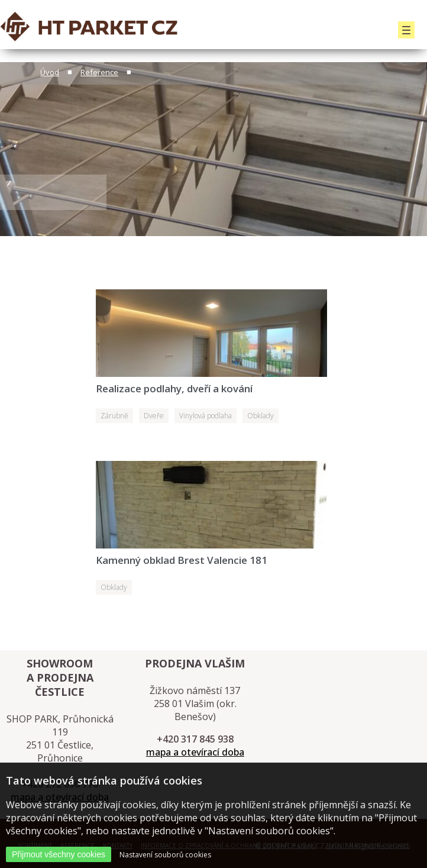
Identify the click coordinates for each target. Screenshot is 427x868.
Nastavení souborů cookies (165, 855)
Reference (99, 72)
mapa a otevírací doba (195, 752)
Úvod (50, 72)
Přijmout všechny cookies (59, 854)
